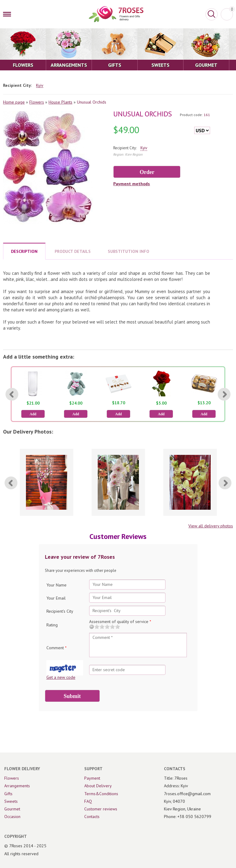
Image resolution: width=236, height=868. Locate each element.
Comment (56, 648)
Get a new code (61, 677)
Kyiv (40, 85)
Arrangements (17, 786)
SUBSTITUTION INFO (129, 251)
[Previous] (12, 394)
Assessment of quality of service (120, 622)
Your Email (56, 598)
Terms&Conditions (101, 794)
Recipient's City (60, 611)
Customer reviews (101, 809)
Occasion (12, 817)
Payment (92, 778)
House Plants (60, 102)
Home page (14, 102)
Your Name (56, 585)
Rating (52, 625)
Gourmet (12, 809)
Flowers (37, 102)
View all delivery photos (211, 526)
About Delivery (98, 786)
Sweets (11, 801)
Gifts (8, 794)
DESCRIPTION (24, 251)
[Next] (224, 394)
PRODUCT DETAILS (73, 251)
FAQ (88, 801)
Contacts (92, 817)
